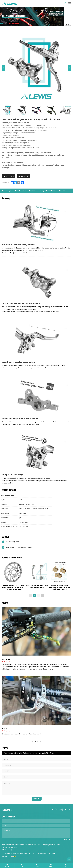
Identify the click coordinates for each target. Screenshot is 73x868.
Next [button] (72, 110)
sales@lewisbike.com (14, 850)
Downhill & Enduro (64, 25)
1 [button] (34, 596)
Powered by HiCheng (47, 853)
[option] (36, 68)
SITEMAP (5, 856)
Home (52, 25)
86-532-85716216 (11, 847)
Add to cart (25, 176)
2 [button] (39, 596)
